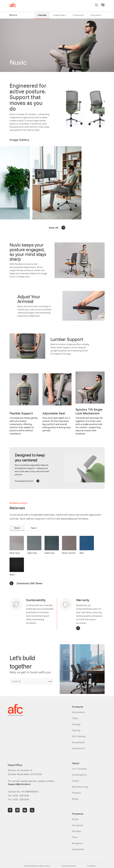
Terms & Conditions (69, 866)
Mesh (17, 528)
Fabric (34, 528)
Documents (96, 15)
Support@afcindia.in (19, 784)
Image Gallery (60, 15)
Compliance (91, 866)
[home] (13, 5)
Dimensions (78, 15)
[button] (103, 5)
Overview (42, 15)
